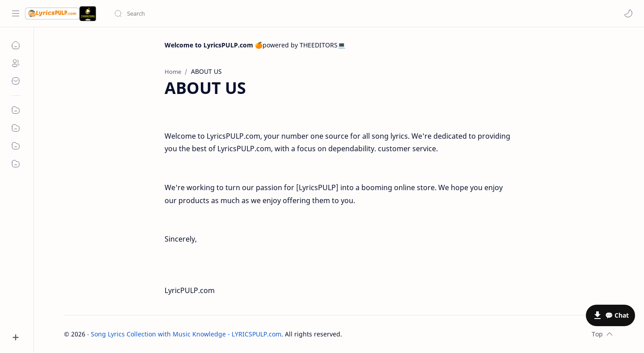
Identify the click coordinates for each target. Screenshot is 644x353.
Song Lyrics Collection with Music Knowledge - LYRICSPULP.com (186, 334)
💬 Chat (617, 315)
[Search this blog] (186, 13)
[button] (628, 13)
